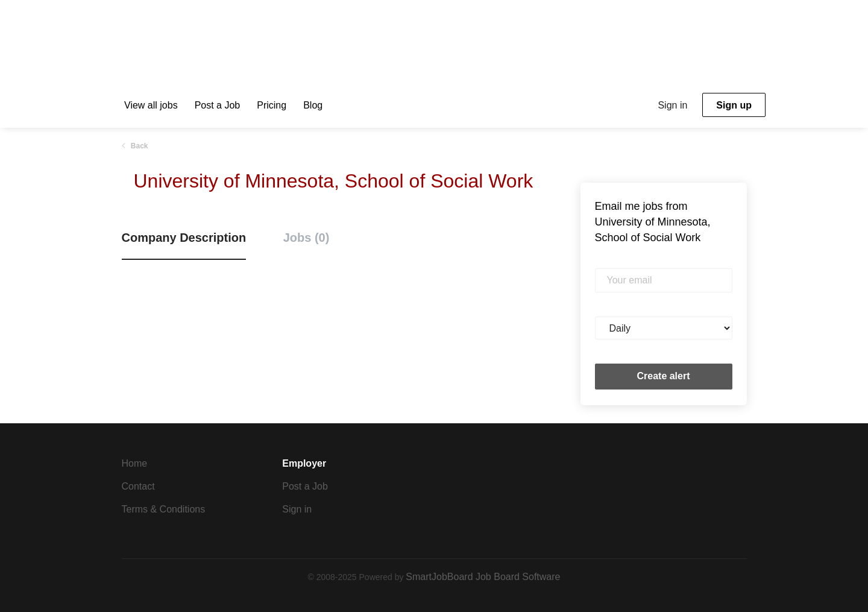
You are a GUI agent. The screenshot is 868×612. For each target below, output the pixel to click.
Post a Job (305, 486)
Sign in (672, 105)
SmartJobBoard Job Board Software (483, 577)
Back (139, 146)
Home (135, 463)
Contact (138, 486)
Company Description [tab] (184, 238)
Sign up (734, 105)
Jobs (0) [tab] (307, 238)
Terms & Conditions (164, 509)
